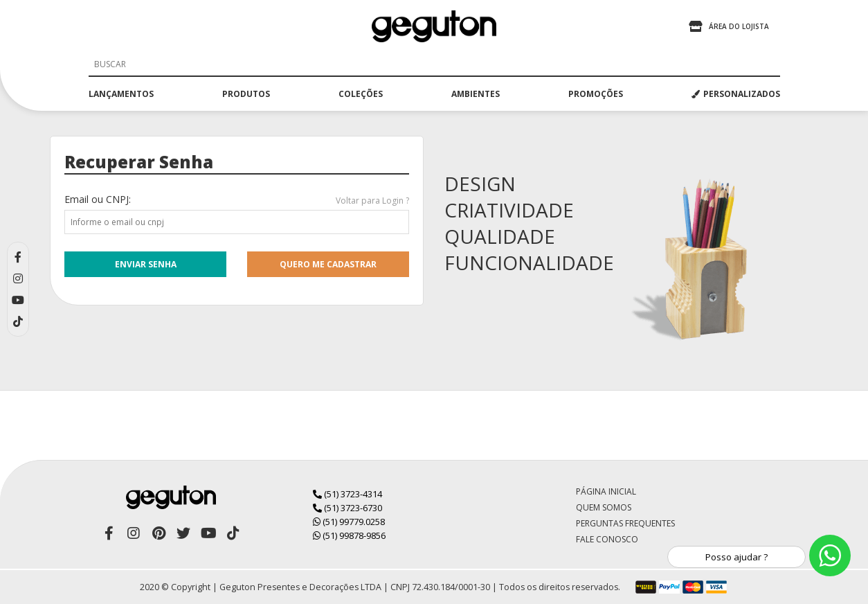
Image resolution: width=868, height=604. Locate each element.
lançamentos (121, 94)
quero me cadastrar (328, 264)
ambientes (476, 94)
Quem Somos (604, 507)
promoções (596, 94)
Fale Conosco (607, 539)
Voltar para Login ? (372, 201)
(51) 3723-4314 (347, 494)
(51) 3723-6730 (347, 508)
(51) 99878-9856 (349, 535)
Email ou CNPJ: (98, 199)
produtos (246, 94)
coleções (361, 94)
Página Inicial (606, 491)
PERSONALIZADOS (736, 94)
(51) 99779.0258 (349, 522)
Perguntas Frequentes (625, 523)
